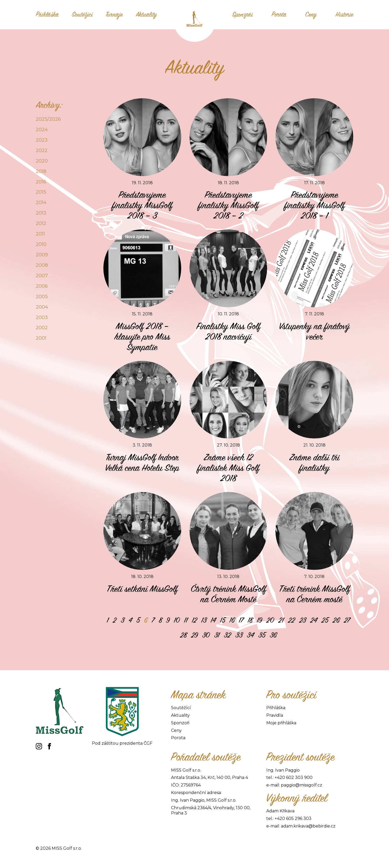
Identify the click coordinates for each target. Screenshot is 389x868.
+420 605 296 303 (293, 818)
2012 (41, 223)
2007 (42, 276)
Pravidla (275, 715)
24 (314, 620)
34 (250, 635)
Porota (279, 15)
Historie (344, 15)
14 (213, 620)
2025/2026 (48, 119)
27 (347, 620)
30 (206, 635)
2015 (41, 192)
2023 (42, 140)
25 (325, 620)
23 (303, 620)
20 (270, 620)
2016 (41, 182)
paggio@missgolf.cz (302, 785)
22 (291, 620)
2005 (42, 296)
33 (239, 635)
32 (227, 635)
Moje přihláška (281, 723)
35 (262, 635)
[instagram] (39, 746)
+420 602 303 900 (294, 777)
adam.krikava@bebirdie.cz (308, 826)
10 (177, 620)
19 (260, 620)
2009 (42, 255)
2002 (42, 328)
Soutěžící (82, 15)
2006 (42, 286)
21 (281, 620)
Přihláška (47, 15)
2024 (42, 129)
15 (223, 620)
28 (184, 635)
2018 (41, 171)
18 (250, 620)
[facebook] (49, 746)
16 (232, 620)
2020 (42, 161)
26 (336, 620)
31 (217, 635)
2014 (41, 202)
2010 (41, 244)
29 (195, 635)
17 (241, 620)
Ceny (311, 15)
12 (195, 620)
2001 (41, 338)
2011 (40, 234)
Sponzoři (242, 15)
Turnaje (114, 15)
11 (186, 620)
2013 (41, 213)
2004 (42, 307)
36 (273, 635)
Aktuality (146, 15)
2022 (42, 150)
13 (204, 620)
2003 (42, 317)
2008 (42, 265)
